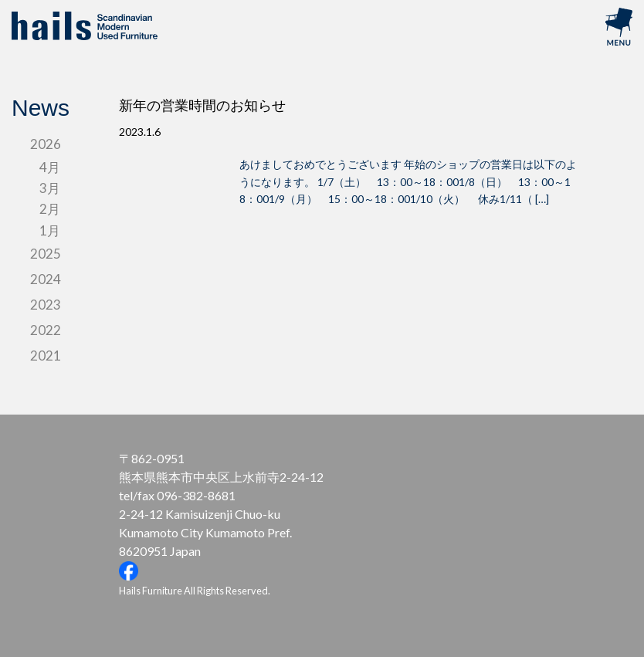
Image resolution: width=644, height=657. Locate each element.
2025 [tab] (46, 254)
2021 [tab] (46, 356)
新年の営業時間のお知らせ (202, 106)
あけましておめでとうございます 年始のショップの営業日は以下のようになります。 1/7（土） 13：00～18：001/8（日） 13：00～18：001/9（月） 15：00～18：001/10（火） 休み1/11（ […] (408, 181)
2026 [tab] (46, 144)
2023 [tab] (46, 305)
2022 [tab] (46, 330)
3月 (50, 188)
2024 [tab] (46, 279)
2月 (50, 209)
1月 (50, 230)
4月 (50, 167)
